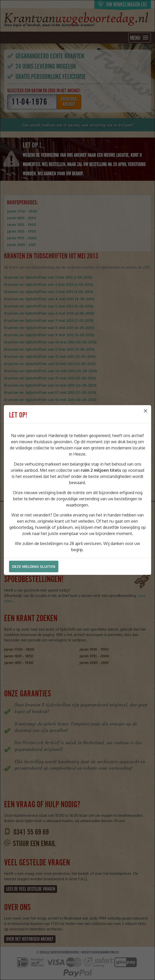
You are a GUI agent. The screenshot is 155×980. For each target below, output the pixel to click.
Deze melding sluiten (34, 566)
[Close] (145, 411)
